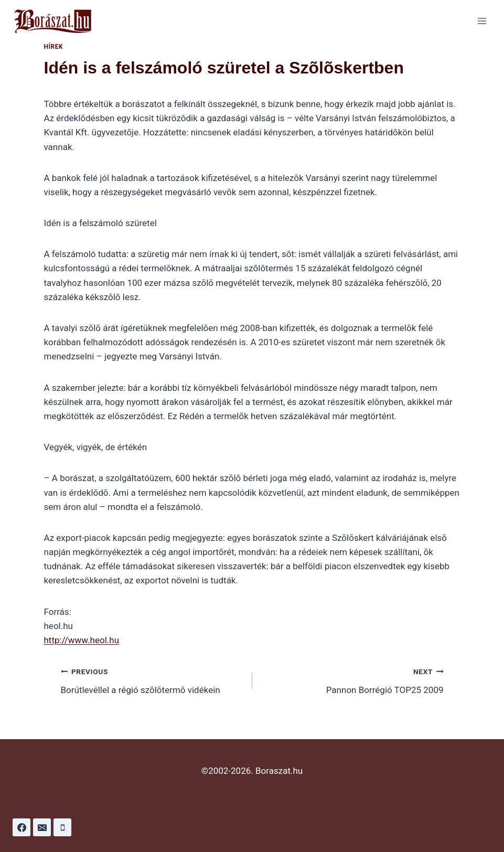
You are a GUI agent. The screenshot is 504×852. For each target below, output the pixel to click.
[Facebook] (22, 827)
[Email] (42, 827)
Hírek (54, 47)
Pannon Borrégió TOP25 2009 (352, 680)
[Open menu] (482, 21)
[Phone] (62, 827)
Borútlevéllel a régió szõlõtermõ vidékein (152, 680)
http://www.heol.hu (82, 640)
